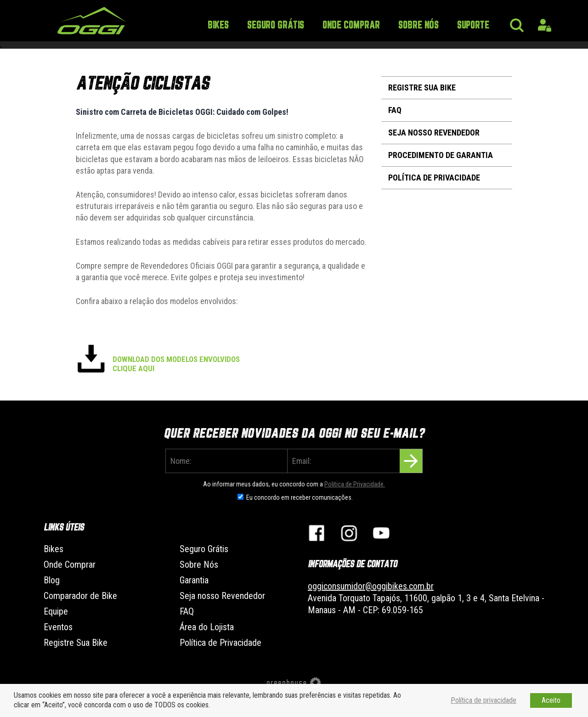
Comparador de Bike (80, 596)
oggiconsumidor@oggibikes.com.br (371, 586)
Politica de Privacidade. (355, 484)
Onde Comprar (351, 25)
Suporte (473, 25)
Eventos (58, 627)
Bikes (218, 25)
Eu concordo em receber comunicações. (300, 497)
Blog (52, 580)
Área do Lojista (207, 627)
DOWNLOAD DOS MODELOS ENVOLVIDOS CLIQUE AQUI (176, 364)
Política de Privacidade (434, 178)
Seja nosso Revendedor (434, 133)
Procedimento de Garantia (441, 155)
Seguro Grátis (276, 25)
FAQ (395, 110)
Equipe (56, 611)
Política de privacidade (483, 700)
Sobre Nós (418, 25)
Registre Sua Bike (422, 88)
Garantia (194, 580)
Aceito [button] (551, 700)
